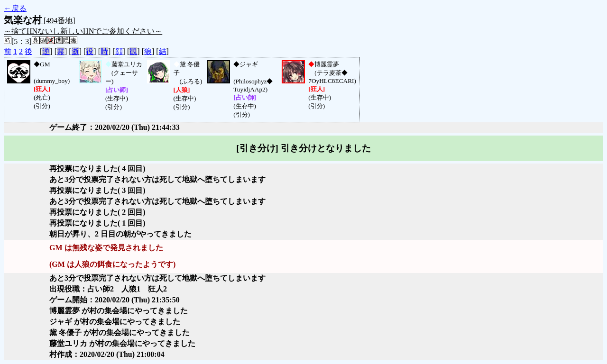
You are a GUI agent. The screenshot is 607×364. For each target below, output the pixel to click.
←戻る (15, 8)
